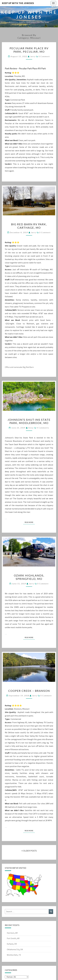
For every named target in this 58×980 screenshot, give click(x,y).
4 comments (43, 428)
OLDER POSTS (29, 851)
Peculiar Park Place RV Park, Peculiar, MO (29, 50)
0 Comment (44, 56)
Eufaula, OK (12, 944)
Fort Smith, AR (13, 938)
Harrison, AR (12, 933)
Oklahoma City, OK (15, 949)
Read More (30, 522)
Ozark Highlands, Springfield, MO (29, 577)
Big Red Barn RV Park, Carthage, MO (29, 226)
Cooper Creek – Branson (29, 691)
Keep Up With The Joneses (18, 3)
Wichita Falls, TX (14, 955)
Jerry (33, 56)
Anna (31, 428)
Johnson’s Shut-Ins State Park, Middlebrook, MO (29, 421)
